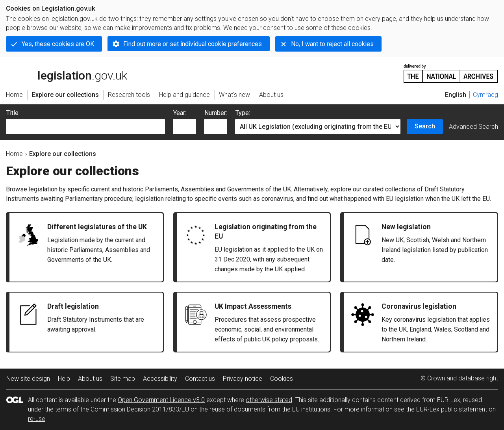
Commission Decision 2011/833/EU (140, 409)
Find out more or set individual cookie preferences (193, 44)
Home (14, 154)
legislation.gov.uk (67, 73)
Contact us (200, 379)
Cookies (282, 379)
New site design (28, 379)
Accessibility (160, 379)
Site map (123, 379)
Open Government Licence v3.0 (161, 400)
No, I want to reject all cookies (332, 44)
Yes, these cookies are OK (58, 44)
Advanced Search (473, 127)
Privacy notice (243, 379)
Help (64, 379)
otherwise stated (269, 400)
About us (90, 379)
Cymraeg (485, 95)
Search (425, 126)
